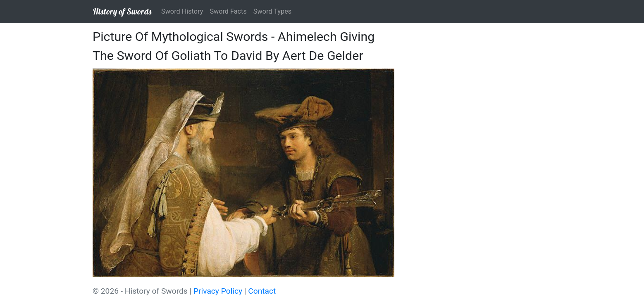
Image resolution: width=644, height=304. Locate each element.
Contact (262, 291)
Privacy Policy (218, 291)
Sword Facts (228, 11)
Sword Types (272, 11)
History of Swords (122, 11)
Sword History (182, 11)
